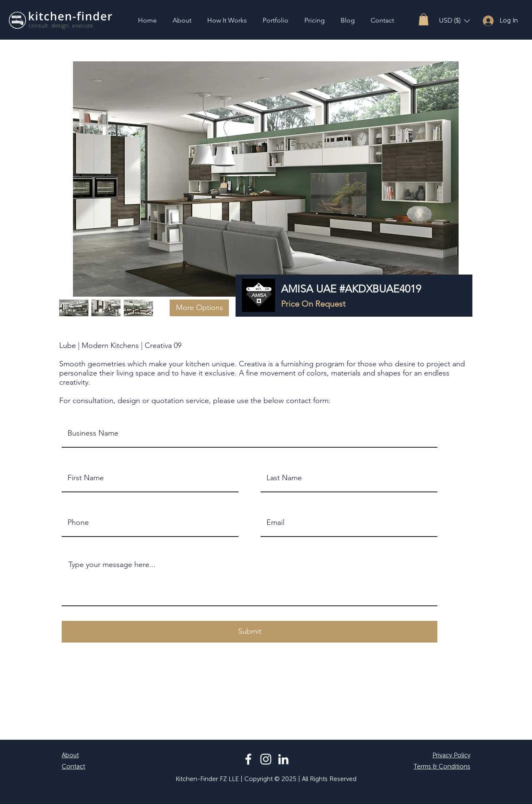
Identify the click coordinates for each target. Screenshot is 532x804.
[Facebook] (248, 759)
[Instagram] (266, 759)
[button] (424, 19)
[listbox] (454, 21)
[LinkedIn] (283, 759)
